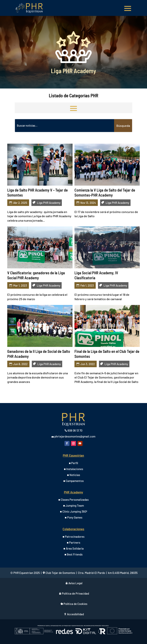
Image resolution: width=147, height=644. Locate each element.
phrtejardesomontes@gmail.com (75, 436)
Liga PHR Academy (49, 203)
